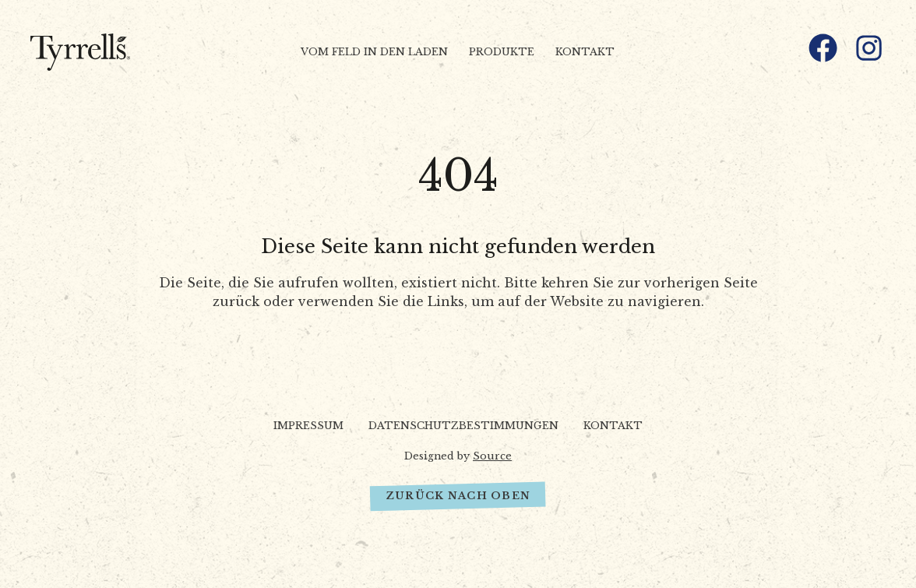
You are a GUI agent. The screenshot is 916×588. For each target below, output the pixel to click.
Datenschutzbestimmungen (463, 426)
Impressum (308, 426)
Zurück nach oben (458, 496)
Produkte (502, 52)
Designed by (458, 456)
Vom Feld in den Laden (374, 52)
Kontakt (585, 52)
